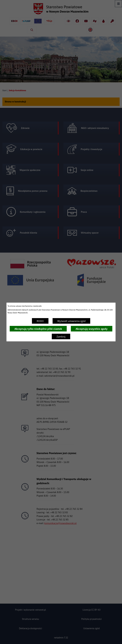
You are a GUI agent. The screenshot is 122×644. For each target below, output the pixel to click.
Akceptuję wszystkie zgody (92, 329)
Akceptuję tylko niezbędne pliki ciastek (38, 329)
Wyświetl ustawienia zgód (71, 321)
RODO (40, 321)
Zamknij (61, 337)
